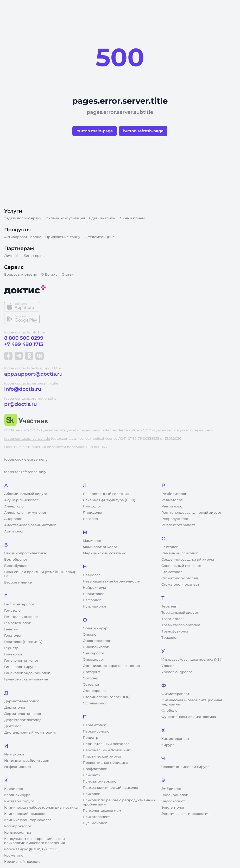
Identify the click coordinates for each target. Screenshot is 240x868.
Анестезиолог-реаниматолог (30, 525)
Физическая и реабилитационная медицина (192, 702)
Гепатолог (13, 636)
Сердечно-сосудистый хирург (188, 560)
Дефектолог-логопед (23, 720)
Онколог (90, 635)
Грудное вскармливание (26, 679)
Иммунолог (14, 754)
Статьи (68, 275)
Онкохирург (94, 660)
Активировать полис (23, 237)
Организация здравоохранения (111, 666)
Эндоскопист (173, 801)
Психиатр (91, 775)
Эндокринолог (175, 795)
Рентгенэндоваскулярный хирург (191, 513)
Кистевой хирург (19, 801)
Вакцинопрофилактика (25, 553)
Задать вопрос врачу (23, 218)
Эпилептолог (173, 808)
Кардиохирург (17, 795)
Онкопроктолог (97, 641)
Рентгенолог (173, 506)
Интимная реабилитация (27, 761)
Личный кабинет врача (25, 256)
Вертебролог (16, 560)
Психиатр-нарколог (100, 782)
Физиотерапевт (175, 694)
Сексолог (170, 547)
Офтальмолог (95, 703)
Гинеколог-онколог (21, 661)
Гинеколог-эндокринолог (27, 673)
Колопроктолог (18, 826)
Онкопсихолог (96, 647)
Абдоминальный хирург (26, 494)
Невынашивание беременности (112, 581)
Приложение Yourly (63, 237)
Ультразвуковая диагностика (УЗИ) (192, 660)
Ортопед (91, 678)
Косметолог (15, 855)
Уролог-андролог (177, 672)
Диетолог (13, 726)
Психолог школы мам (102, 811)
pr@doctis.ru (21, 404)
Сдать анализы (102, 218)
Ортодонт (91, 672)
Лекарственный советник (106, 494)
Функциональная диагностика (189, 717)
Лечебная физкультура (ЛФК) (109, 500)
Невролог (91, 575)
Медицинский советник (104, 553)
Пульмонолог (95, 823)
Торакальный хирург (180, 613)
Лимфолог (92, 506)
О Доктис (49, 275)
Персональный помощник (106, 750)
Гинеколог (13, 654)
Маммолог (92, 541)
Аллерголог (15, 506)
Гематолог (13, 611)
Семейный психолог (180, 553)
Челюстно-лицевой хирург (185, 767)
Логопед (90, 519)
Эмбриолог (171, 789)
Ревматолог (172, 500)
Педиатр (90, 738)
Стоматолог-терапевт (180, 585)
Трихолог (170, 638)
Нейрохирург (95, 588)
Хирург (168, 745)
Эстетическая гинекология (185, 814)
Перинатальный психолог (106, 744)
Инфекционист (18, 767)
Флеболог (170, 711)
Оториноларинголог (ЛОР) (107, 697)
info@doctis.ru (23, 389)
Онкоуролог (94, 653)
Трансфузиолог (175, 631)
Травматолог (173, 619)
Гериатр (11, 648)
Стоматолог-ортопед (180, 578)
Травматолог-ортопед (181, 625)
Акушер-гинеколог (21, 500)
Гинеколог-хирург (20, 667)
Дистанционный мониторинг (30, 733)
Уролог (168, 666)
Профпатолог (95, 769)
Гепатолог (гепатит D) (23, 642)
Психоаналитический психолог (111, 788)
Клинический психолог (25, 814)
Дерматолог (15, 708)
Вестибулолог (17, 566)
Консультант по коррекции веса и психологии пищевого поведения (34, 841)
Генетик (11, 629)
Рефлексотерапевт (178, 525)
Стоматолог (172, 572)
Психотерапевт (96, 817)
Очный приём (132, 218)
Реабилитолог (174, 494)
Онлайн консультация (65, 218)
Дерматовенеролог (21, 701)
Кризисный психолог (23, 862)
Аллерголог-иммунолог (25, 513)
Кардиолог (14, 789)
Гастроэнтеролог (19, 604)
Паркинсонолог (97, 731)
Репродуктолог (175, 519)
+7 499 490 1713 (24, 344)
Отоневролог (95, 691)
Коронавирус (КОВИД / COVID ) (32, 849)
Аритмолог (14, 531)
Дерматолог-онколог (23, 714)
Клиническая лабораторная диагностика (41, 808)
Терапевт (170, 606)
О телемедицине (100, 237)
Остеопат (91, 685)
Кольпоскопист (18, 833)
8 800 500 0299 (24, 338)
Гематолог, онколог (21, 617)
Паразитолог (94, 725)
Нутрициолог (95, 606)
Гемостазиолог (17, 623)
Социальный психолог (181, 566)
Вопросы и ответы (20, 275)
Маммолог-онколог (100, 547)
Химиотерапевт (175, 739)
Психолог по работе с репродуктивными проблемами (119, 802)
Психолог (91, 794)
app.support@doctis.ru (33, 374)
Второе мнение (18, 582)
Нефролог (92, 600)
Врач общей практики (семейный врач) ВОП (40, 574)
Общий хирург (96, 628)
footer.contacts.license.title (27, 439)
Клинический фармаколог (28, 820)
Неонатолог (93, 594)
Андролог (13, 519)
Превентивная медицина (106, 763)
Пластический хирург (102, 757)
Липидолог (93, 513)
